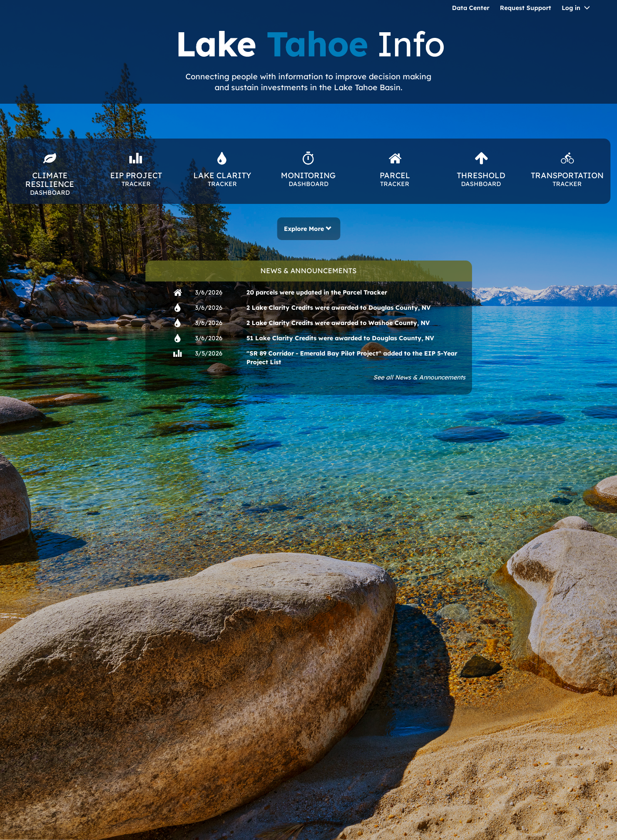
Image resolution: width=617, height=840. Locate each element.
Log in (571, 8)
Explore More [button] (308, 229)
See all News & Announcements (419, 377)
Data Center (471, 8)
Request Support (526, 8)
